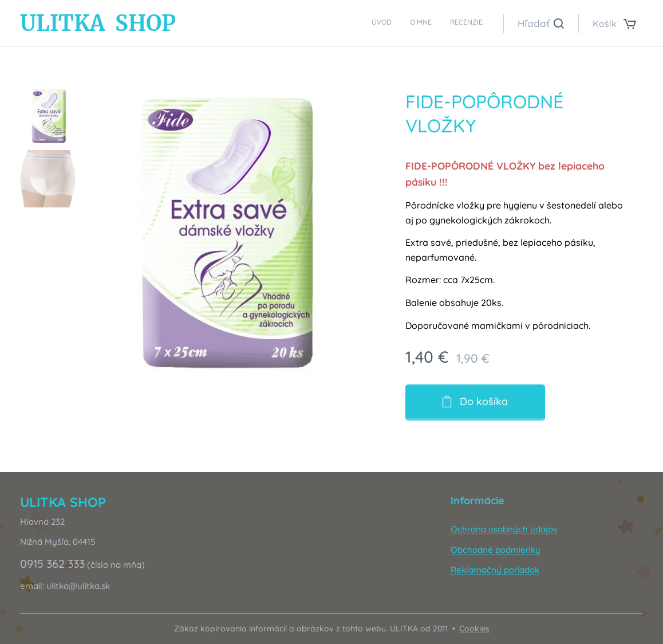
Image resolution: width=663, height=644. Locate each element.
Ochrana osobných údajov (504, 529)
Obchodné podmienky (496, 549)
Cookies (474, 629)
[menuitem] (449, 23)
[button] (541, 23)
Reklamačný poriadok (495, 570)
